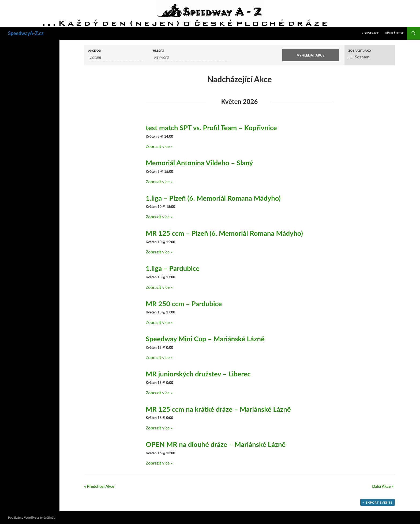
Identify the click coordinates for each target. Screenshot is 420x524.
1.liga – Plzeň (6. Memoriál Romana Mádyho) (213, 198)
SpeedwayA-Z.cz (26, 33)
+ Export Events (378, 502)
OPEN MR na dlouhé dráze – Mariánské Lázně (216, 444)
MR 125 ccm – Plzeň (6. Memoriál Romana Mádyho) (224, 233)
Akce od (95, 50)
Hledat (159, 50)
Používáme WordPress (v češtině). (31, 517)
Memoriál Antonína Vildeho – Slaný (199, 163)
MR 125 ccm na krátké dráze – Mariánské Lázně (218, 409)
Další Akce (383, 486)
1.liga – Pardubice (173, 268)
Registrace (370, 33)
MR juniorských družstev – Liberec (198, 374)
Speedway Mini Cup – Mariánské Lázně (205, 339)
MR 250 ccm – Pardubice (184, 304)
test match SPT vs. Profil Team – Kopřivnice (211, 128)
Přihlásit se (395, 33)
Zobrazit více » (159, 146)
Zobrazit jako (360, 50)
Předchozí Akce (99, 486)
